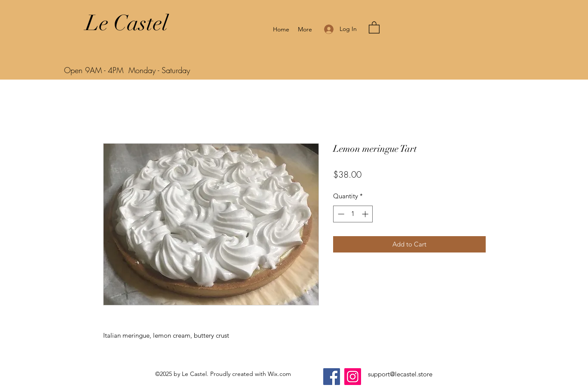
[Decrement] (340, 214)
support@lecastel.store (400, 374)
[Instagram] (353, 377)
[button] (374, 27)
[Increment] (366, 214)
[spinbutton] (353, 214)
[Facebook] (332, 377)
